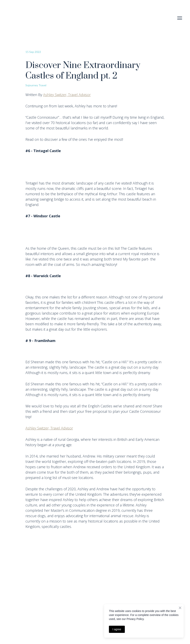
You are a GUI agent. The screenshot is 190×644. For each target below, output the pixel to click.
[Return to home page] (20, 18)
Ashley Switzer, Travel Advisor (67, 95)
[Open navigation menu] (180, 18)
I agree (117, 629)
